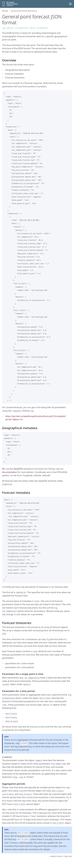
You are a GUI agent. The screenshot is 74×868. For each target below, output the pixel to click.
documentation (10, 472)
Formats (5, 11)
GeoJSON (18, 469)
